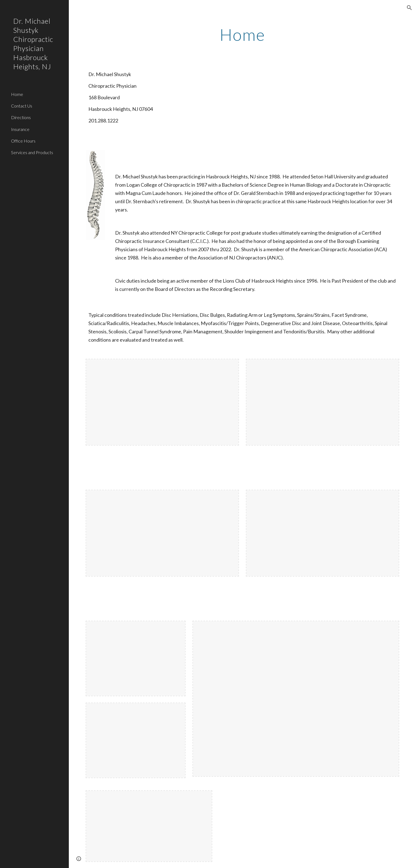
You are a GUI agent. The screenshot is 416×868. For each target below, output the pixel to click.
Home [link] (17, 94)
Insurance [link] (20, 129)
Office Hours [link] (23, 141)
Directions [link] (21, 117)
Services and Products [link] (32, 152)
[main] (243, 34)
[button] (409, 8)
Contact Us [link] (22, 106)
